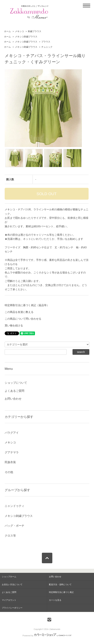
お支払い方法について (12, 584)
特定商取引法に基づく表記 (61, 592)
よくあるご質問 (14, 391)
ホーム (7, 31)
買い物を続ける (14, 325)
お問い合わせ (13, 399)
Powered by (47, 636)
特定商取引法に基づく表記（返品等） (27, 305)
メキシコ (19, 31)
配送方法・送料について (60, 584)
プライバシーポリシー (12, 608)
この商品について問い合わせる (23, 319)
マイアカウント (9, 600)
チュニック (47, 47)
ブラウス (46, 42)
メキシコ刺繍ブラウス (26, 37)
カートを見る (55, 600)
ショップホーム (9, 577)
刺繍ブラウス (35, 31)
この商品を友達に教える (19, 312)
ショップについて (16, 383)
